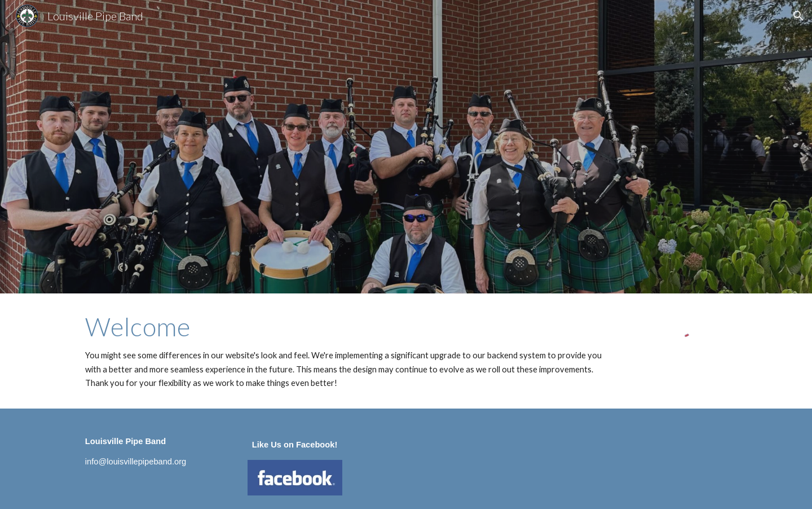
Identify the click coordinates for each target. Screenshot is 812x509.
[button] (798, 16)
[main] (350, 351)
